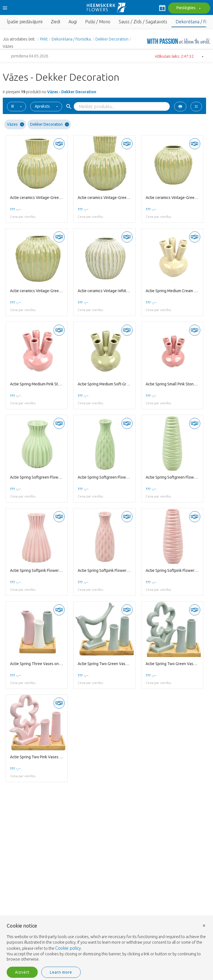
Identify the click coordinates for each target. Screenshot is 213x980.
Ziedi (55, 22)
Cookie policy (68, 948)
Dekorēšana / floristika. (72, 39)
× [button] (204, 925)
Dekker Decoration (112, 39)
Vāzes (16, 124)
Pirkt (44, 39)
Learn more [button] (61, 972)
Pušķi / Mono (98, 22)
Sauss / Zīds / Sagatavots (143, 22)
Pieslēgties (188, 8)
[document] (106, 943)
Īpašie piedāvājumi (25, 22)
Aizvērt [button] (22, 972)
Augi (73, 22)
